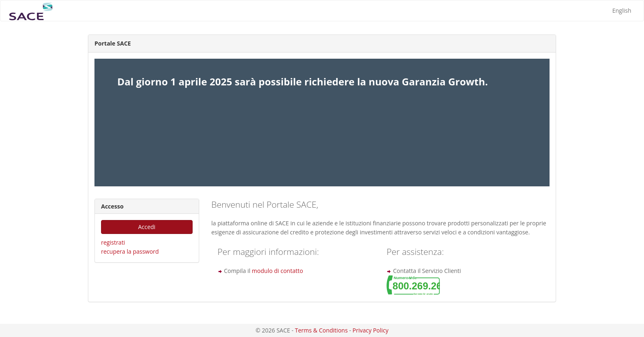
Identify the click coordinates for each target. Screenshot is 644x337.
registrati (113, 242)
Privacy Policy (370, 330)
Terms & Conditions (321, 330)
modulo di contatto (277, 271)
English (622, 10)
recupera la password (130, 251)
